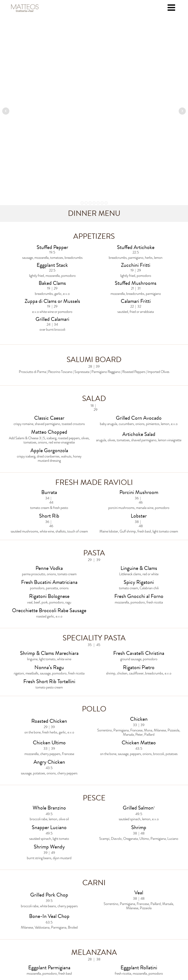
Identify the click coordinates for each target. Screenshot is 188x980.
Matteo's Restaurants (53, 926)
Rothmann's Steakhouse (135, 926)
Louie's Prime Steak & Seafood (53, 936)
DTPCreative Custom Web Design (111, 963)
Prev (6, 17)
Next (182, 17)
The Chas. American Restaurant (135, 936)
